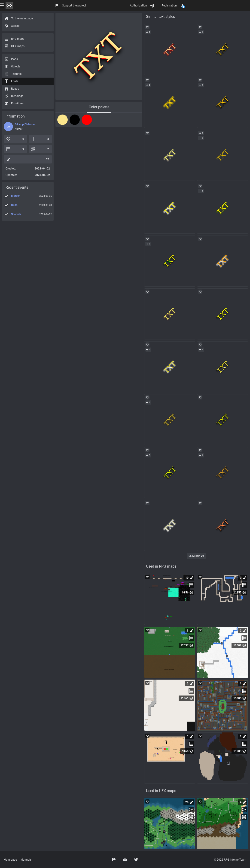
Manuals (26, 860)
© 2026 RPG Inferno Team (230, 860)
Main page (10, 860)
